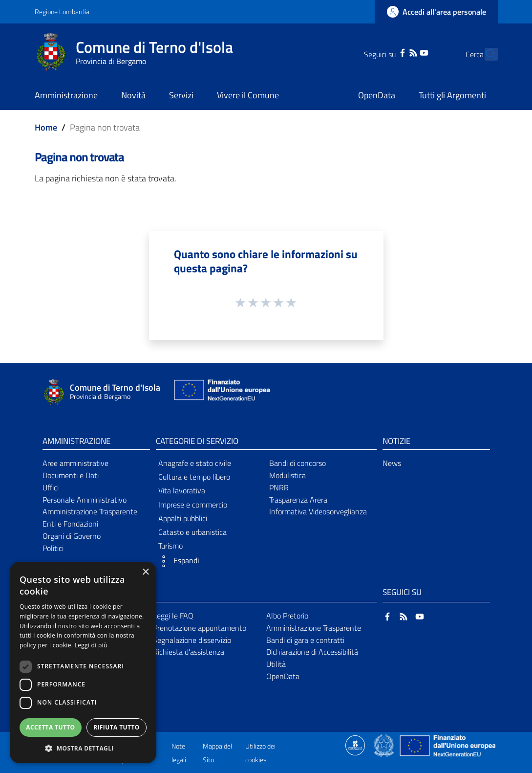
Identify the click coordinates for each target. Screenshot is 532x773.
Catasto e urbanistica (192, 532)
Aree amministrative (75, 463)
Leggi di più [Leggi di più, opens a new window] (91, 645)
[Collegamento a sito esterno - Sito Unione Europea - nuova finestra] (221, 392)
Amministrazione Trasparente (90, 511)
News (392, 463)
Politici (53, 548)
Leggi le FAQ (173, 616)
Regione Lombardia (62, 11)
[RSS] (396, 52)
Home (46, 127)
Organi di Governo (72, 536)
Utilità (276, 664)
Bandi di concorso (298, 463)
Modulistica (287, 475)
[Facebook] (385, 52)
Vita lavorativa (182, 490)
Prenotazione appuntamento (200, 628)
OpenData (283, 676)
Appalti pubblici (183, 518)
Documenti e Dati (71, 475)
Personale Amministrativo (85, 500)
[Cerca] (486, 54)
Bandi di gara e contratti (305, 640)
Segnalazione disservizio (192, 640)
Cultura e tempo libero (194, 477)
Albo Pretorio (287, 616)
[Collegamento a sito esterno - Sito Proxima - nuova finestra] (355, 745)
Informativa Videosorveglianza (318, 511)
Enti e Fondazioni (70, 524)
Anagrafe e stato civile (195, 463)
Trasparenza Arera (298, 500)
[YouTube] (407, 52)
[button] (210, 561)
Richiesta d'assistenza (189, 652)
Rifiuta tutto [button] (117, 727)
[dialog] (83, 663)
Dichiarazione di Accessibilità (312, 652)
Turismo (170, 546)
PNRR (279, 487)
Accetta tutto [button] (50, 727)
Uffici (51, 487)
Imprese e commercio (193, 505)
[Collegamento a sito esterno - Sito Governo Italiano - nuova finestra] (385, 745)
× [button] (145, 572)
